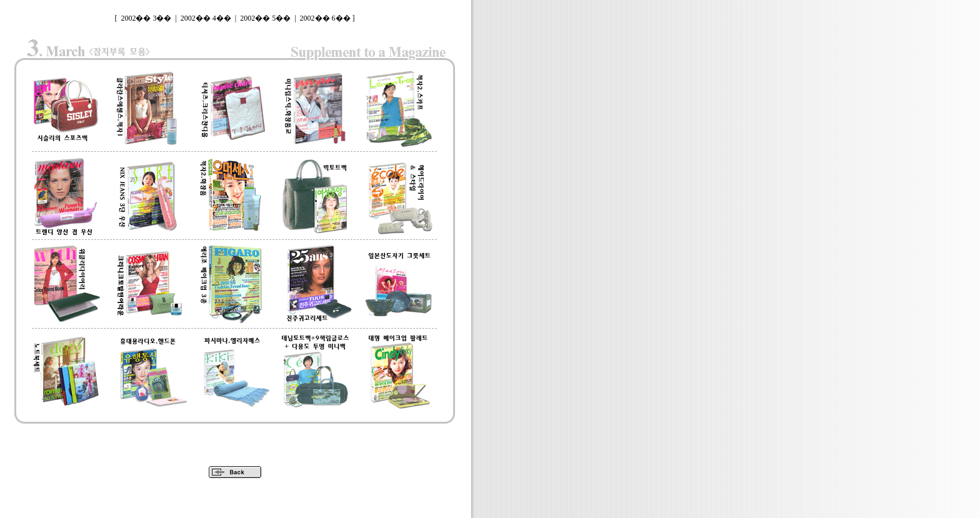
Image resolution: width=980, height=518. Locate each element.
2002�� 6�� (325, 18)
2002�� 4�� (206, 18)
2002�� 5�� (265, 18)
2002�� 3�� (146, 18)
